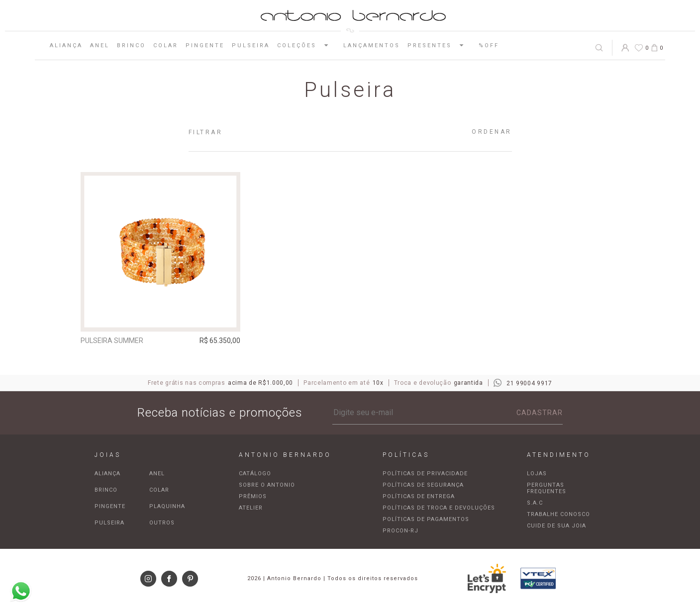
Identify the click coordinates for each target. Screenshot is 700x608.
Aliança (66, 45)
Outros (162, 523)
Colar (166, 45)
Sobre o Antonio (267, 485)
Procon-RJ (400, 531)
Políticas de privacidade (425, 474)
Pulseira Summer (112, 341)
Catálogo (255, 474)
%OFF (489, 45)
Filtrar (206, 132)
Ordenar (492, 132)
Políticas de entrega (419, 496)
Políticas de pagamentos (426, 519)
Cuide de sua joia (556, 526)
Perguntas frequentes (547, 488)
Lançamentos (372, 45)
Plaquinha (167, 506)
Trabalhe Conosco (558, 514)
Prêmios (253, 496)
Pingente (205, 45)
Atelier (251, 508)
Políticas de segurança (423, 485)
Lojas (537, 474)
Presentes (439, 45)
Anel (100, 45)
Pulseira (251, 45)
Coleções (306, 45)
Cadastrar (540, 413)
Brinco (131, 45)
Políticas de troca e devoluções (439, 508)
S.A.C (535, 503)
